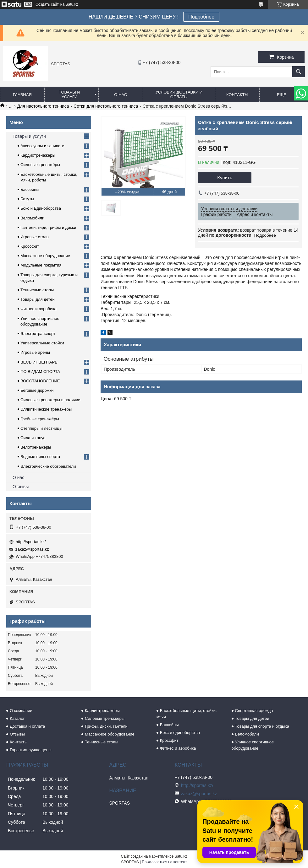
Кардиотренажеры (102, 711)
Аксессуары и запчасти (42, 146)
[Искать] (299, 72)
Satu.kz (181, 856)
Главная (22, 95)
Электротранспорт (38, 334)
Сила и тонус (33, 438)
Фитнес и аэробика (38, 309)
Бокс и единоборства (180, 733)
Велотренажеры (36, 447)
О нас (121, 95)
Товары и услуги (69, 94)
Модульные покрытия (41, 265)
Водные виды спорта (40, 457)
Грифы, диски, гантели (106, 726)
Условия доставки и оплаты (179, 94)
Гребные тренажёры (40, 419)
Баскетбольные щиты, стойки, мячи (187, 714)
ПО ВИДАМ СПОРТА (40, 372)
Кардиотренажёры (38, 155)
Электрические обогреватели (48, 466)
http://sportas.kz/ (31, 542)
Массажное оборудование (45, 256)
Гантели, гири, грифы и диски (48, 227)
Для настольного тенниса (43, 106)
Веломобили (32, 218)
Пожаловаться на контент (164, 862)
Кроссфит (30, 246)
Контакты (237, 95)
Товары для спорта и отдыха (262, 726)
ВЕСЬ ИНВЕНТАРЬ (39, 362)
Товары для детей (38, 299)
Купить (225, 178)
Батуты (27, 199)
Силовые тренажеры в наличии (50, 400)
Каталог (17, 718)
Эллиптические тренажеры (46, 409)
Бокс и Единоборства (41, 208)
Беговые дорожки (37, 390)
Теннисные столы (37, 290)
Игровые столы (35, 237)
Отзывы (21, 487)
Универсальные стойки (42, 343)
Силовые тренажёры (40, 165)
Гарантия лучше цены (30, 750)
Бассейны (30, 189)
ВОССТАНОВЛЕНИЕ (40, 381)
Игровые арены (35, 352)
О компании (21, 711)
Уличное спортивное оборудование (253, 745)
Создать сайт (47, 4)
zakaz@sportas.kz (32, 549)
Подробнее (201, 17)
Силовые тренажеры (105, 718)
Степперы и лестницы (41, 428)
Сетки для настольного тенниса (106, 106)
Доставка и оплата (27, 726)
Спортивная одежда (254, 711)
